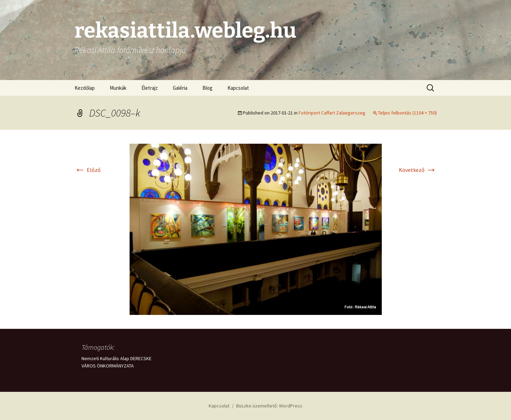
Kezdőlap (85, 88)
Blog (207, 88)
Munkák (118, 88)
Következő (418, 170)
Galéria (180, 88)
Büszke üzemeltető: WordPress (269, 406)
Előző (88, 170)
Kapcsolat (238, 88)
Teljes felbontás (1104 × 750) (407, 113)
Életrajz (150, 88)
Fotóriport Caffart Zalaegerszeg (332, 113)
